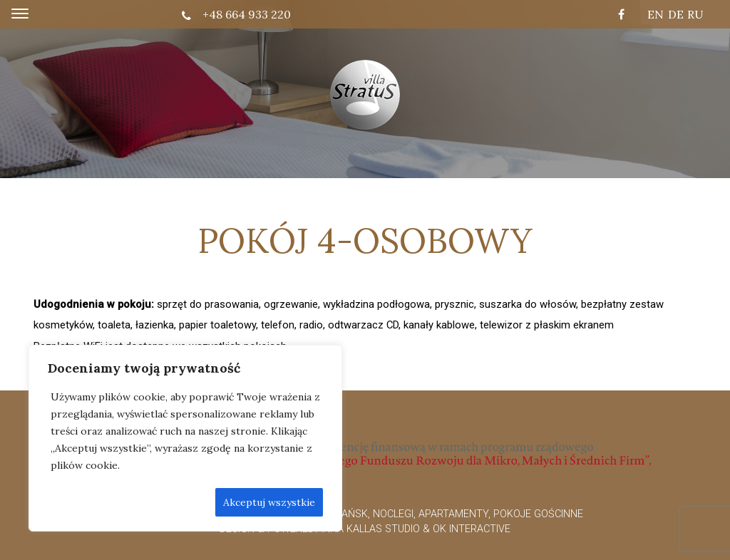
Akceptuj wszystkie (269, 502)
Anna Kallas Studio (368, 529)
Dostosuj (77, 502)
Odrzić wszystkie (161, 502)
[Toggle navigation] (20, 14)
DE (676, 14)
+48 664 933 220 (236, 14)
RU (695, 14)
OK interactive (472, 529)
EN (656, 14)
